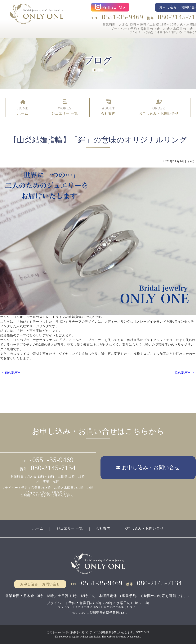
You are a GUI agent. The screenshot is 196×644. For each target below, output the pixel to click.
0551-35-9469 (122, 17)
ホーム (38, 528)
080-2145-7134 (53, 467)
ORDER (159, 108)
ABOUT (108, 108)
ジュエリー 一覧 (70, 528)
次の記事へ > (185, 372)
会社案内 (103, 528)
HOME (23, 108)
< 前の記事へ (11, 372)
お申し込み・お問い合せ (144, 528)
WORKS (65, 108)
